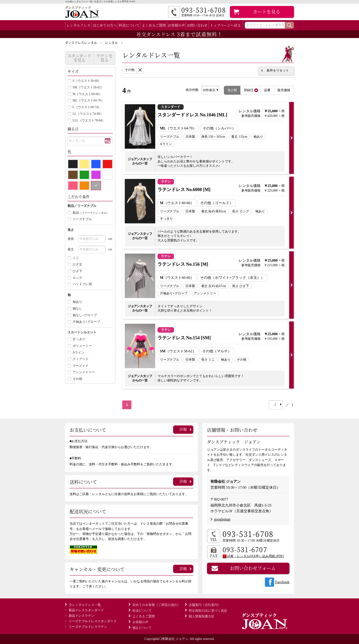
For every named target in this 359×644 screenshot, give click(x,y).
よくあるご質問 (154, 25)
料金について (129, 25)
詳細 (183, 429)
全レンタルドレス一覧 (85, 605)
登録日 (249, 90)
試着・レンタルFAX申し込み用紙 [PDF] (255, 556)
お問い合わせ (197, 25)
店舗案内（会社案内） (205, 605)
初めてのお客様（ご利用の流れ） (156, 605)
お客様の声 (176, 25)
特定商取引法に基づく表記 (208, 610)
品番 (267, 90)
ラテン (82, 616)
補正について (142, 628)
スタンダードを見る (79, 58)
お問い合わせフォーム (253, 568)
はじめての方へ (105, 25)
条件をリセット (278, 70)
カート (267, 12)
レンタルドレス (78, 25)
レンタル (112, 43)
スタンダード (86, 610)
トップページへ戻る (225, 25)
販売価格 (284, 90)
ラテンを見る (104, 58)
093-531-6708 (248, 534)
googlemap (222, 519)
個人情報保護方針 (201, 616)
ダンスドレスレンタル (81, 43)
